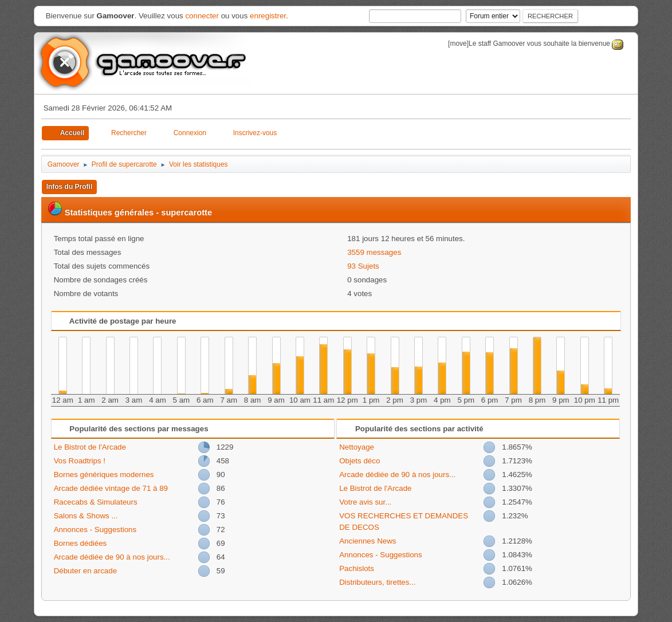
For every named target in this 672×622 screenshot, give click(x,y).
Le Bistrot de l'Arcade (90, 447)
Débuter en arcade (85, 571)
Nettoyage (357, 447)
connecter (202, 16)
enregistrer (268, 16)
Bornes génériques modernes (104, 475)
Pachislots (357, 568)
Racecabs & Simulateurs (96, 502)
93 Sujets (363, 266)
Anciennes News (368, 541)
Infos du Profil (70, 187)
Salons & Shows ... (86, 516)
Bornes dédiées (80, 543)
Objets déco (359, 461)
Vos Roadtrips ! (80, 461)
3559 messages (374, 252)
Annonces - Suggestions (95, 530)
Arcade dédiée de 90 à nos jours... (112, 557)
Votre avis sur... (365, 502)
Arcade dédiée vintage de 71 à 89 (111, 488)
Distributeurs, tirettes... (377, 582)
